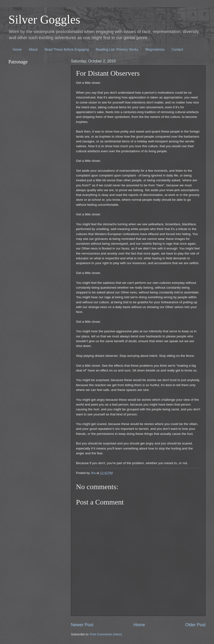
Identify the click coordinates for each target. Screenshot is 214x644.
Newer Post (82, 625)
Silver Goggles (44, 19)
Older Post (195, 625)
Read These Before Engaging (67, 49)
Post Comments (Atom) (106, 634)
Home (17, 49)
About (33, 49)
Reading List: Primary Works (117, 49)
